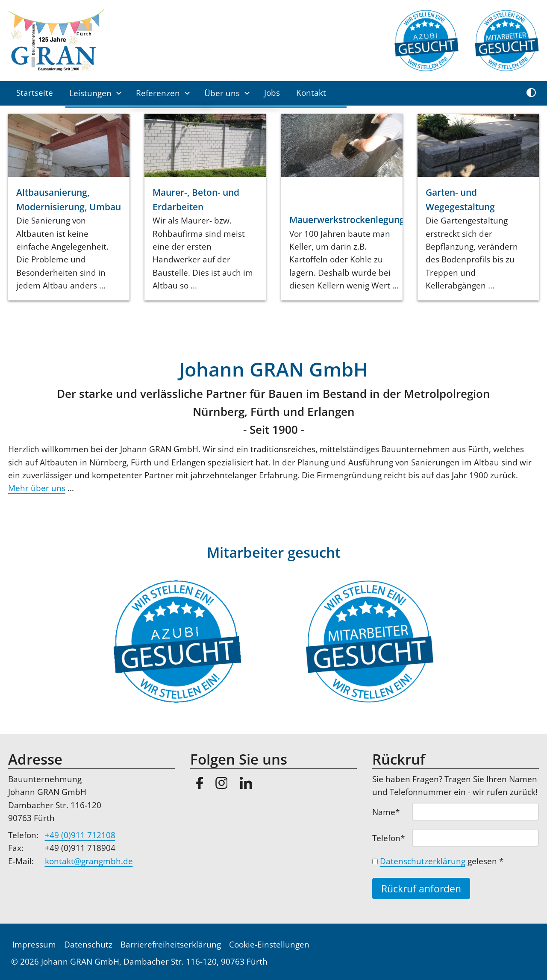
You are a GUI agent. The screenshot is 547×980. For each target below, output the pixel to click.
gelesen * (442, 861)
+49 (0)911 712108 (80, 835)
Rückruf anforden (421, 889)
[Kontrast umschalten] (531, 93)
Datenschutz (88, 945)
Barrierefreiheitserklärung (171, 945)
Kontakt (311, 93)
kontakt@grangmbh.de (89, 861)
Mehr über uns (37, 488)
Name (391, 812)
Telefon (391, 838)
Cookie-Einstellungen (269, 945)
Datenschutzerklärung (423, 861)
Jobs (272, 93)
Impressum (34, 945)
